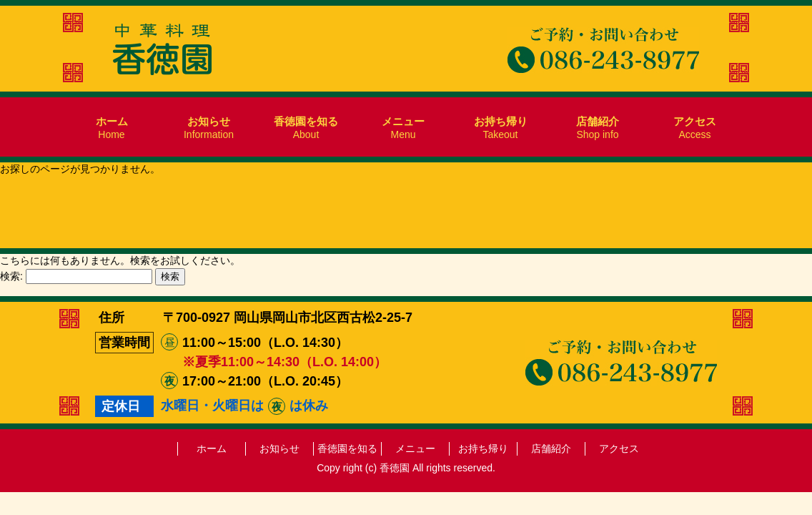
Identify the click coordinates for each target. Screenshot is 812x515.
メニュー (415, 448)
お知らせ (279, 448)
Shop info (598, 128)
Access (695, 128)
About (306, 128)
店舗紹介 (551, 448)
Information (209, 128)
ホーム (212, 448)
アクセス (619, 448)
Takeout (501, 128)
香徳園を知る (347, 448)
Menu (403, 128)
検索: (11, 276)
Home (112, 128)
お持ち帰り (483, 448)
